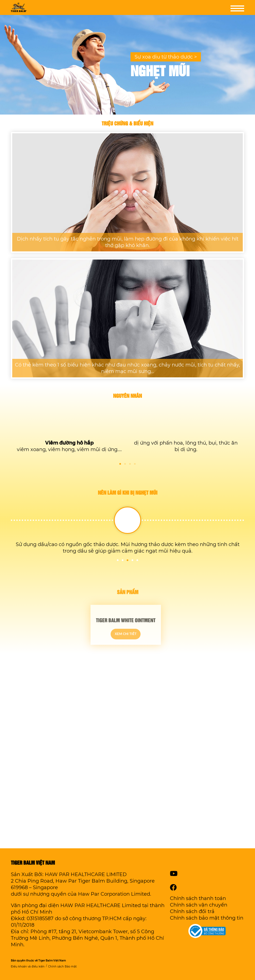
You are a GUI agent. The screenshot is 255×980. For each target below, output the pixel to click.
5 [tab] (137, 560)
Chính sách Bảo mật (62, 967)
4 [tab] (135, 464)
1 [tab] (120, 464)
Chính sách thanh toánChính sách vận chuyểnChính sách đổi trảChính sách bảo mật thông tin (207, 908)
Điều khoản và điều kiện (28, 967)
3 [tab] (130, 464)
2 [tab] (125, 464)
